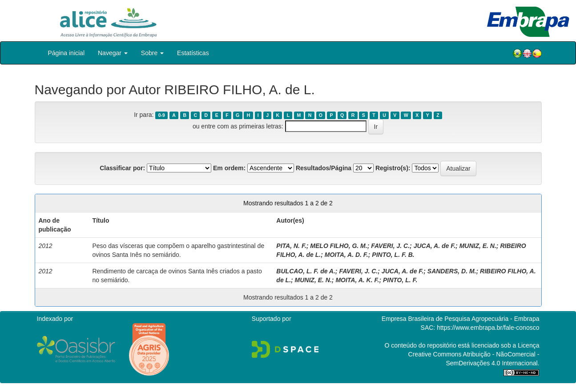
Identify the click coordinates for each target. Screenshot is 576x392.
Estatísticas (193, 53)
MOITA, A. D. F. (346, 255)
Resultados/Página (324, 168)
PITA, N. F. (291, 246)
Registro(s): (393, 168)
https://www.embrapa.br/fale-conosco (488, 328)
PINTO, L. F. (400, 280)
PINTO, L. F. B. (393, 255)
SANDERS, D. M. (452, 271)
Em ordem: (229, 168)
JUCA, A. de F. (435, 246)
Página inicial (66, 53)
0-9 (162, 115)
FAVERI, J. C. (390, 246)
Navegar (113, 53)
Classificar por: (122, 168)
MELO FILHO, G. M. (338, 246)
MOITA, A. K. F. (357, 280)
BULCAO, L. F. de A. (306, 271)
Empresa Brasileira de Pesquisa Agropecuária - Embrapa (461, 319)
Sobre (152, 53)
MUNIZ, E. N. (478, 246)
